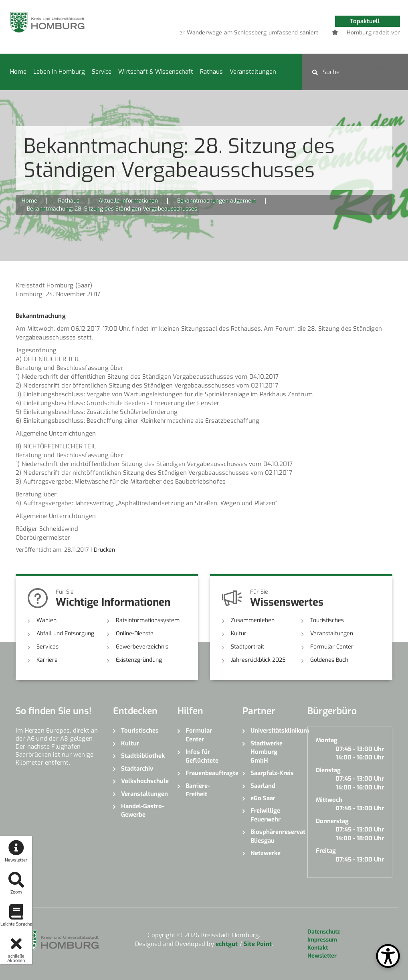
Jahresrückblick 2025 (258, 660)
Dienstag (328, 770)
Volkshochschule (143, 781)
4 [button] (308, 34)
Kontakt (318, 948)
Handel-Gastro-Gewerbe (142, 810)
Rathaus (211, 72)
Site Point (258, 944)
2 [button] (284, 34)
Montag (327, 740)
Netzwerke (266, 853)
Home (18, 72)
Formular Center (332, 647)
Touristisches (327, 620)
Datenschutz (324, 932)
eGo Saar (263, 798)
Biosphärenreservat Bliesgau (273, 836)
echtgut (227, 944)
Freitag (326, 851)
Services (47, 647)
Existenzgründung (139, 660)
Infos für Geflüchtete (202, 756)
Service (102, 72)
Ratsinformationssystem (148, 620)
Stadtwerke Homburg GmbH (267, 752)
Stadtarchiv (137, 769)
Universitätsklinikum (273, 731)
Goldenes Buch (329, 660)
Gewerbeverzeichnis (142, 647)
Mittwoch (329, 800)
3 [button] (296, 34)
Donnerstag (332, 821)
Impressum (322, 940)
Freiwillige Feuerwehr (266, 815)
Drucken (104, 550)
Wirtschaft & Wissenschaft (156, 72)
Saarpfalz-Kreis (272, 773)
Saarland (263, 786)
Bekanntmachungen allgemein (216, 201)
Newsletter (322, 956)
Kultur (239, 634)
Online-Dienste (135, 634)
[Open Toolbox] (388, 956)
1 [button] (272, 34)
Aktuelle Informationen (128, 201)
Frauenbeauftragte (208, 773)
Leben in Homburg (59, 72)
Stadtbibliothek (143, 756)
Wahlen (46, 620)
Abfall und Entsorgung (65, 634)
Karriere (47, 660)
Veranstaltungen (253, 72)
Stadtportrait (247, 647)
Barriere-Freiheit (198, 790)
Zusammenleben (253, 620)
